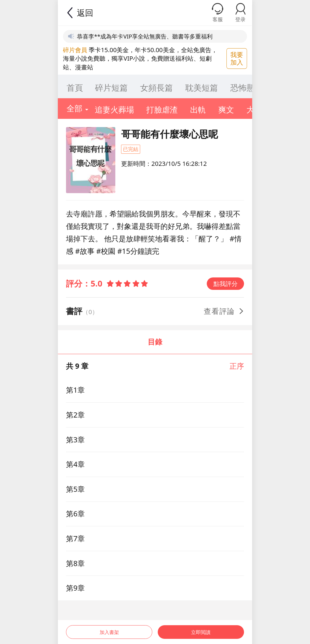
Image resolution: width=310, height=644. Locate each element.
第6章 (75, 514)
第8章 (75, 563)
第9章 (75, 588)
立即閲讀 (202, 628)
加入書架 (108, 628)
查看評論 (224, 311)
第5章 (75, 489)
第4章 (75, 464)
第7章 (75, 538)
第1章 (75, 390)
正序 (237, 366)
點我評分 (226, 283)
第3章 (75, 440)
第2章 (75, 415)
